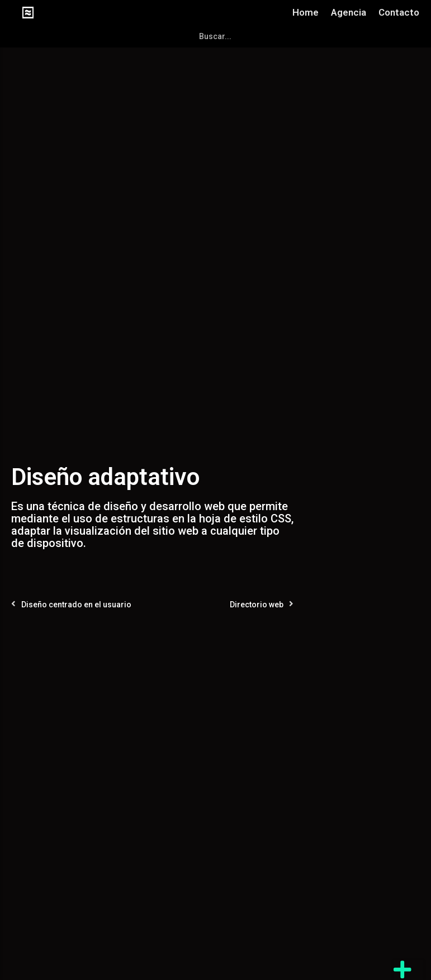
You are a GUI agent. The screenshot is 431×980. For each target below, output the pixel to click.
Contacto (399, 12)
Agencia (349, 12)
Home (306, 12)
